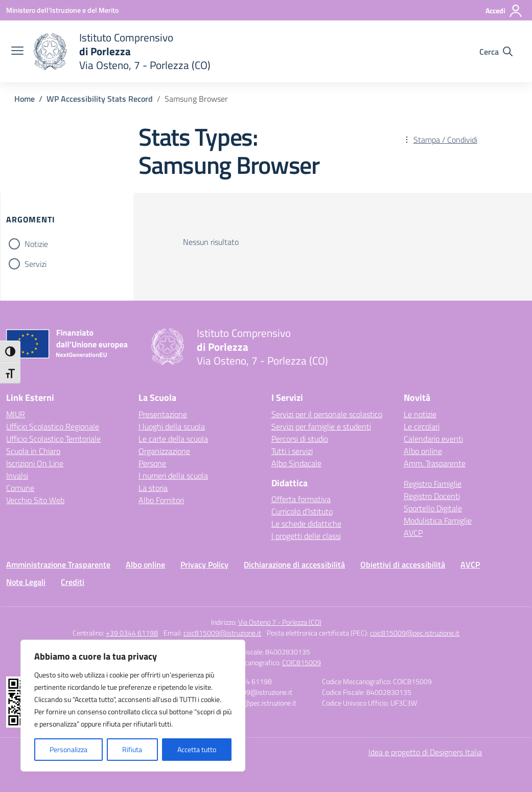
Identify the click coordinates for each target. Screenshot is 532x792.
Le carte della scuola (173, 439)
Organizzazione (164, 451)
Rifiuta (132, 749)
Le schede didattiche (306, 524)
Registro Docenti (432, 496)
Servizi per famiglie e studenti (321, 426)
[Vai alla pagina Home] (25, 99)
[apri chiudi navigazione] (17, 52)
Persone (152, 463)
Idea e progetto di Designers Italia (425, 752)
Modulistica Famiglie (438, 521)
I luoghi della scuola (172, 426)
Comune (20, 488)
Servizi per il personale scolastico (327, 414)
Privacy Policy (204, 564)
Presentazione (163, 414)
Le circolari (422, 426)
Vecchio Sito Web (35, 500)
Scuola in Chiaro (33, 451)
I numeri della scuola (173, 476)
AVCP (413, 533)
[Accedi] (504, 11)
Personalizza (68, 749)
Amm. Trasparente (435, 463)
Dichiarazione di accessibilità (294, 564)
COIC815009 (302, 662)
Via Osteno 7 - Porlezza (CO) (280, 622)
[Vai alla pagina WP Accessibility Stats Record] (100, 99)
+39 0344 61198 (132, 633)
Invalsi (17, 476)
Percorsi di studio (300, 439)
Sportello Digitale (433, 508)
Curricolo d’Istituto (302, 511)
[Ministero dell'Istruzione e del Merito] (62, 10)
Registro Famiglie (433, 484)
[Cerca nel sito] (496, 52)
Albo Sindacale (296, 463)
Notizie (36, 244)
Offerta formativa (301, 499)
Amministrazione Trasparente (58, 564)
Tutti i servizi (292, 451)
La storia (153, 488)
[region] (133, 706)
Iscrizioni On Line (35, 463)
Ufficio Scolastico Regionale (53, 426)
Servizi (36, 264)
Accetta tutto (197, 749)
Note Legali (26, 582)
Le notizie (420, 414)
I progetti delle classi (306, 536)
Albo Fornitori (161, 500)
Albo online (423, 451)
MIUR (16, 414)
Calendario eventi (433, 439)
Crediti (73, 582)
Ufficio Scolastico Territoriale (53, 439)
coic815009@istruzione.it (222, 633)
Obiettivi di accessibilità (403, 564)
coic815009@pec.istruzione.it (415, 633)
